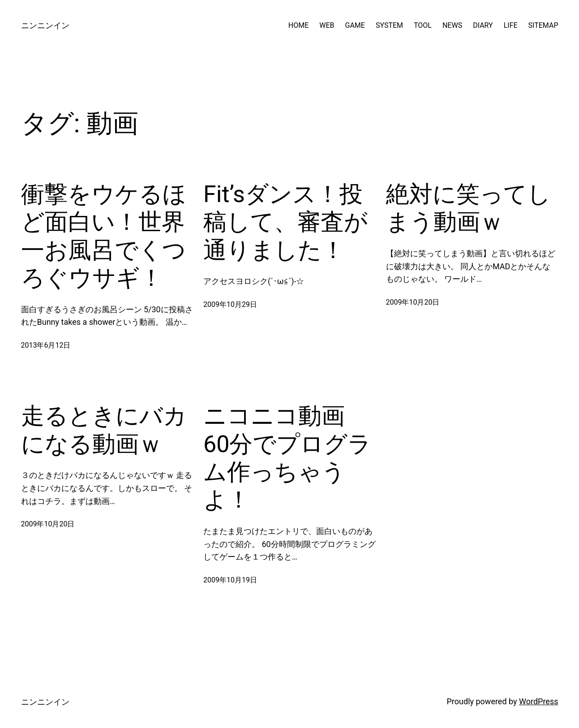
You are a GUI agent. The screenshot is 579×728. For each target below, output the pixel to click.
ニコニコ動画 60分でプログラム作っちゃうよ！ (287, 458)
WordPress (538, 701)
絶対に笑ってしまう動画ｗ (468, 208)
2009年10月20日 (413, 302)
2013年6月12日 (46, 345)
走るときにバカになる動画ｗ (104, 430)
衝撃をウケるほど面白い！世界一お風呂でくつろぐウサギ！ (104, 236)
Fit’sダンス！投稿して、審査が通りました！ (285, 222)
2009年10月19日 (230, 580)
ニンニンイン (45, 25)
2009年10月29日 (230, 304)
